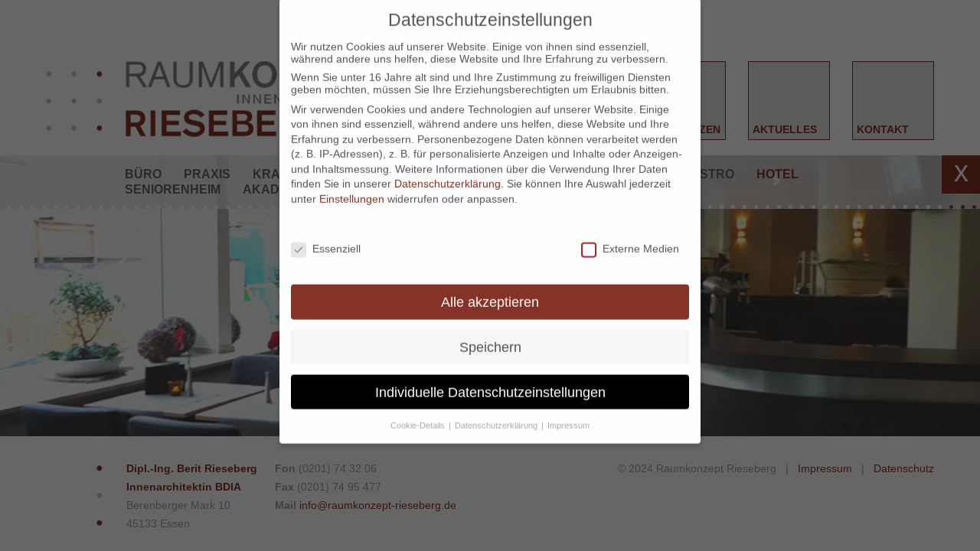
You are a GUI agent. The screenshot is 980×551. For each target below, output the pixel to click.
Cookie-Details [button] (419, 415)
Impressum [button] (568, 415)
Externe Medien (630, 239)
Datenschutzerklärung (448, 174)
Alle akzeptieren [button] (490, 292)
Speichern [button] (490, 337)
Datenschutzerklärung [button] (497, 415)
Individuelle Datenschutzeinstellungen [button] (490, 382)
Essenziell (326, 239)
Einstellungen (352, 189)
